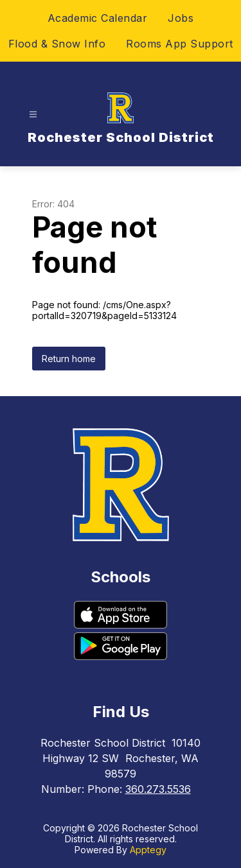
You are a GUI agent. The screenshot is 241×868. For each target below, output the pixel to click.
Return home (69, 359)
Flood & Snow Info (57, 44)
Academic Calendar (98, 18)
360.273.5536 (158, 789)
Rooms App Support (180, 44)
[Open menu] (33, 115)
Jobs (181, 18)
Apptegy (148, 850)
